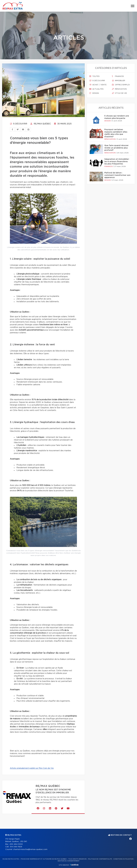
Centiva (74, 865)
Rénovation (119, 89)
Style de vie (119, 93)
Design (94, 93)
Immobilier (119, 81)
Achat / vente (98, 85)
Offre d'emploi (121, 85)
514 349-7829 (16, 847)
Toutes (94, 76)
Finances (118, 76)
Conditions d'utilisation (123, 859)
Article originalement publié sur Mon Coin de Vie (32, 768)
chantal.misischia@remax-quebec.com (30, 849)
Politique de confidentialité (100, 859)
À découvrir (19, 124)
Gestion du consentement (68, 861)
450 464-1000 (16, 844)
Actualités (96, 89)
